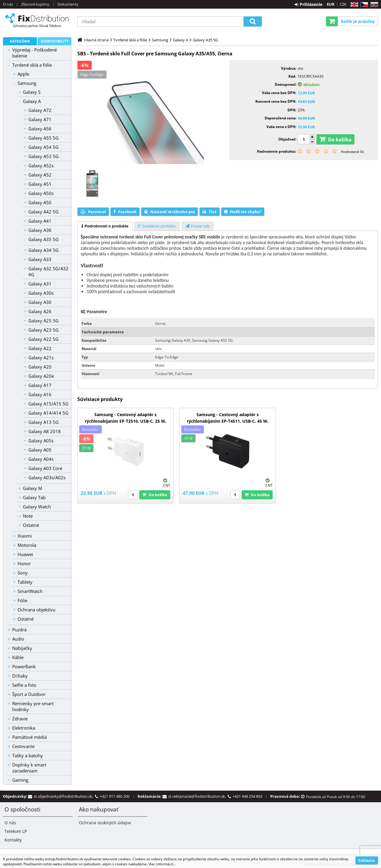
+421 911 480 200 (115, 796)
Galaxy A (32, 101)
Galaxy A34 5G (43, 250)
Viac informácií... (162, 864)
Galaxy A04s (41, 459)
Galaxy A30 (40, 302)
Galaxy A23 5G (43, 330)
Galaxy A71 (40, 119)
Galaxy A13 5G (43, 422)
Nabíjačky (22, 648)
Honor (24, 563)
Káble (18, 657)
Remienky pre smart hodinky (33, 706)
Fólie (22, 600)
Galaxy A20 (40, 367)
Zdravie (20, 719)
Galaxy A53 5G (43, 156)
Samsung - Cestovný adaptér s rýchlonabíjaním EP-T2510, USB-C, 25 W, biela (126, 421)
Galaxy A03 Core (45, 468)
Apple (23, 74)
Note (28, 516)
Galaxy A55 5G (43, 138)
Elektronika (24, 728)
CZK (343, 4)
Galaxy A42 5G (43, 212)
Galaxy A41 (40, 221)
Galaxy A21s (41, 357)
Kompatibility (55, 41)
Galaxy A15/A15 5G (48, 404)
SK (373, 5)
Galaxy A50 (40, 202)
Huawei (25, 554)
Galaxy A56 (40, 129)
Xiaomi (25, 536)
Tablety (25, 582)
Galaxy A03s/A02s (47, 477)
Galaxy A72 (40, 110)
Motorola (27, 545)
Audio (18, 639)
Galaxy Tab (34, 497)
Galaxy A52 (40, 175)
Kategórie (20, 41)
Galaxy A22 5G (43, 339)
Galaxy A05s (41, 441)
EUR (331, 4)
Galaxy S (32, 92)
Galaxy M (32, 488)
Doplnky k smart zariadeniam (29, 768)
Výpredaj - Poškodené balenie (35, 53)
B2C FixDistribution (37, 21)
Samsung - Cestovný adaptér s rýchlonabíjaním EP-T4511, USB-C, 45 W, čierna (228, 421)
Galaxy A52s (41, 166)
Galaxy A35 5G (43, 239)
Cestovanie (23, 746)
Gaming (20, 780)
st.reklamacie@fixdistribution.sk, (198, 796)
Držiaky (20, 676)
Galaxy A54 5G (43, 147)
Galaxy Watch (37, 507)
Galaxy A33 (40, 259)
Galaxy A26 (40, 311)
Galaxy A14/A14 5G (48, 413)
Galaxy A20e (41, 376)
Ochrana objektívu (36, 610)
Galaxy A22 (40, 348)
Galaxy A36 (40, 230)
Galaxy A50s (41, 193)
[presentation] (105, 226)
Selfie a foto (24, 685)
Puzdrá (19, 630)
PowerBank (24, 666)
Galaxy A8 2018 (44, 431)
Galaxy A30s (41, 293)
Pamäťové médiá (29, 737)
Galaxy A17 (40, 385)
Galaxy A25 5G (43, 321)
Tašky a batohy (28, 755)
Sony (23, 573)
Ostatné (31, 525)
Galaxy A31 (40, 284)
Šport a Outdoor (29, 694)
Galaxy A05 (40, 450)
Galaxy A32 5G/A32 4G (48, 271)
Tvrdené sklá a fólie (32, 65)
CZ (363, 5)
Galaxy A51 (40, 184)
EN (353, 5)
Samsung (27, 83)
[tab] (105, 226)
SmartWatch (30, 591)
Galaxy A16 (40, 394)
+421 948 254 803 (247, 796)
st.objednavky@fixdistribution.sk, (64, 796)
